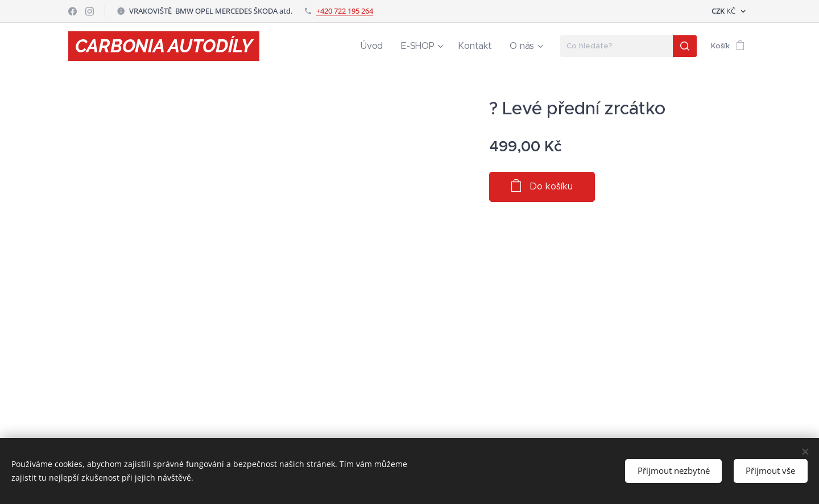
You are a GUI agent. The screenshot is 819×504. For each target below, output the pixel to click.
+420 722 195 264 (345, 11)
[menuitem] (388, 46)
